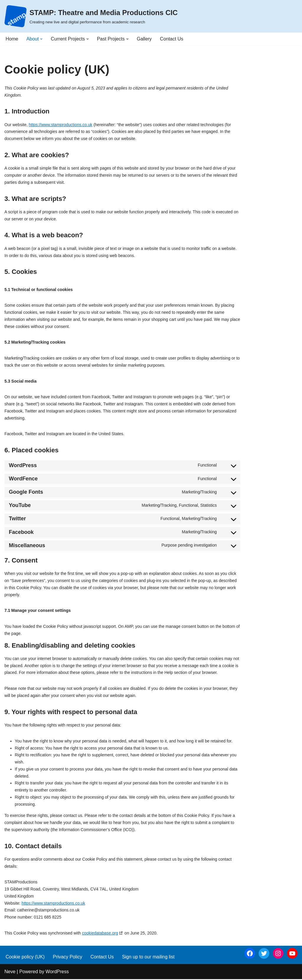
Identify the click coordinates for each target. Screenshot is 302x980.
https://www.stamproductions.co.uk (60, 125)
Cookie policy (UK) (25, 958)
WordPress (57, 972)
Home (12, 39)
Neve (10, 972)
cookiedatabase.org (100, 934)
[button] (42, 39)
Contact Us (172, 39)
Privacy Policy (68, 958)
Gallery (144, 39)
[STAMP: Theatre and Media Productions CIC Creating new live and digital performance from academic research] (91, 16)
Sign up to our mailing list (148, 958)
